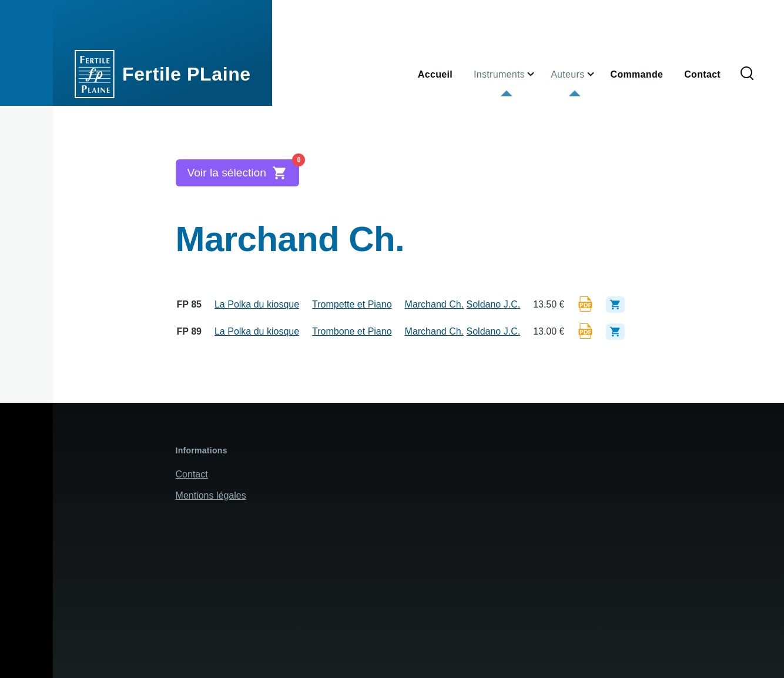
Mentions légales (211, 495)
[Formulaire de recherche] (747, 74)
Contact (192, 474)
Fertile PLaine (187, 74)
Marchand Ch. (435, 304)
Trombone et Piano (352, 331)
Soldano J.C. (494, 304)
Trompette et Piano (352, 304)
